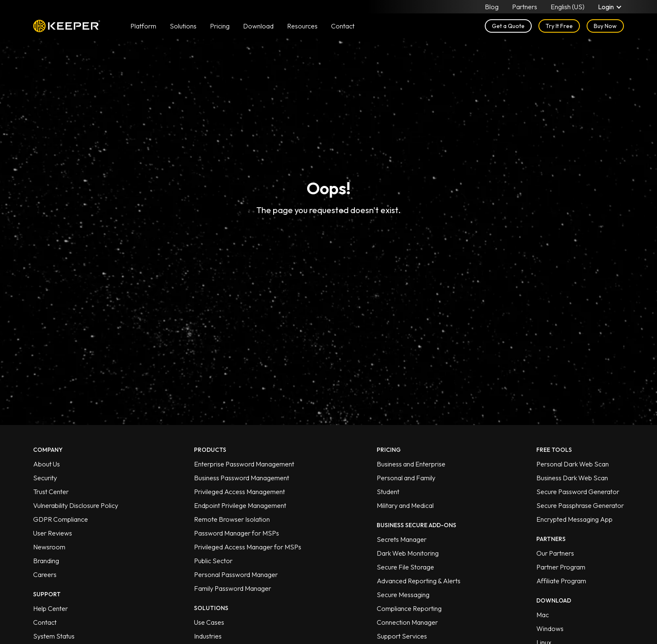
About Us (47, 464)
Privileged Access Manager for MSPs (248, 547)
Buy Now (605, 26)
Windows (550, 629)
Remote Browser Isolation (232, 519)
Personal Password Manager (236, 574)
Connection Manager (407, 622)
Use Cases (209, 622)
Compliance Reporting (409, 608)
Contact (45, 622)
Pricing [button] (220, 26)
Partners (525, 7)
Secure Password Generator (578, 492)
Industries (208, 636)
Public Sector (213, 561)
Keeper (67, 26)
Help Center (50, 608)
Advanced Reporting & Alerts (419, 581)
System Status (54, 636)
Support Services (402, 636)
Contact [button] (343, 26)
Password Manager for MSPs (237, 533)
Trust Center (51, 492)
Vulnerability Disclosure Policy (76, 505)
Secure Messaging (403, 595)
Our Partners (555, 553)
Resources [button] (302, 26)
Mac (543, 615)
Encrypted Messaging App (574, 519)
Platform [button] (143, 26)
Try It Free (559, 26)
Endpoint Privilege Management (240, 505)
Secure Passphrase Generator (580, 505)
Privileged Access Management (239, 492)
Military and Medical (405, 505)
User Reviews (53, 533)
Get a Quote (508, 26)
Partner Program (561, 567)
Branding (46, 561)
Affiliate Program (561, 581)
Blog (492, 7)
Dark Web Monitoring (408, 553)
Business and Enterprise (411, 464)
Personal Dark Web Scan (573, 464)
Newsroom (49, 547)
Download (258, 26)
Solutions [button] (183, 26)
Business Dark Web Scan (572, 478)
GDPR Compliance (61, 519)
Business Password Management (242, 478)
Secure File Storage (405, 567)
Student (388, 492)
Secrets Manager (402, 539)
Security (45, 478)
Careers (45, 574)
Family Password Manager (233, 588)
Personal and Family (406, 478)
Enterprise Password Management (244, 464)
